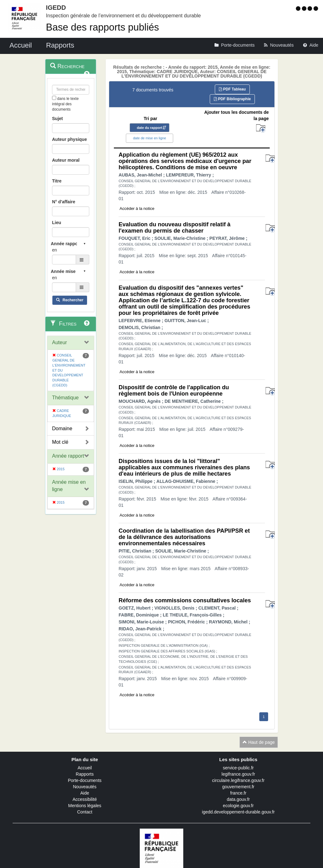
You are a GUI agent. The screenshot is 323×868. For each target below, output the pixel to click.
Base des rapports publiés (103, 27)
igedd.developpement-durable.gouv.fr (238, 812)
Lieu (57, 223)
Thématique (65, 398)
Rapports (85, 774)
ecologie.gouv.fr (238, 806)
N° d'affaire (64, 202)
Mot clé (60, 442)
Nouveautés (85, 787)
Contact (85, 812)
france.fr (238, 793)
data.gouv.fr (238, 799)
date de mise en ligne (150, 138)
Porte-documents (85, 780)
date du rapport (150, 128)
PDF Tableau (232, 89)
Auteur (59, 342)
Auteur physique (69, 139)
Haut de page (259, 742)
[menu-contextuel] (54, 98)
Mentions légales (85, 806)
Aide (85, 793)
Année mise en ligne (69, 486)
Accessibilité (85, 799)
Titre (57, 181)
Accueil (85, 768)
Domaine (62, 428)
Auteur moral (66, 160)
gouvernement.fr (238, 787)
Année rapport (68, 456)
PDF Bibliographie (232, 99)
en (55, 250)
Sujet (57, 119)
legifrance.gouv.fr (238, 774)
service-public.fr (238, 768)
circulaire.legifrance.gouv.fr (238, 780)
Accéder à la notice (137, 208)
